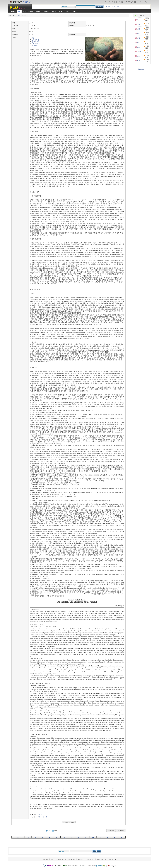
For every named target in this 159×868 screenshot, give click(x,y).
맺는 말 (34, 46)
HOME (18, 15)
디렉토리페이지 (61, 859)
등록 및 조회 (112, 859)
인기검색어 (72, 859)
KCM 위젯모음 (101, 859)
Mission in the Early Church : (77, 600)
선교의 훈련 (36, 44)
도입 (33, 38)
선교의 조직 (36, 42)
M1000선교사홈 (131, 2)
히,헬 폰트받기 (116, 7)
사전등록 (107, 7)
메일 (122, 2)
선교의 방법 (35, 40)
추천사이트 (81, 859)
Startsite (108, 2)
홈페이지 (45, 859)
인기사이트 (91, 859)
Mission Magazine (145, 2)
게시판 (116, 2)
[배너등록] (142, 69)
